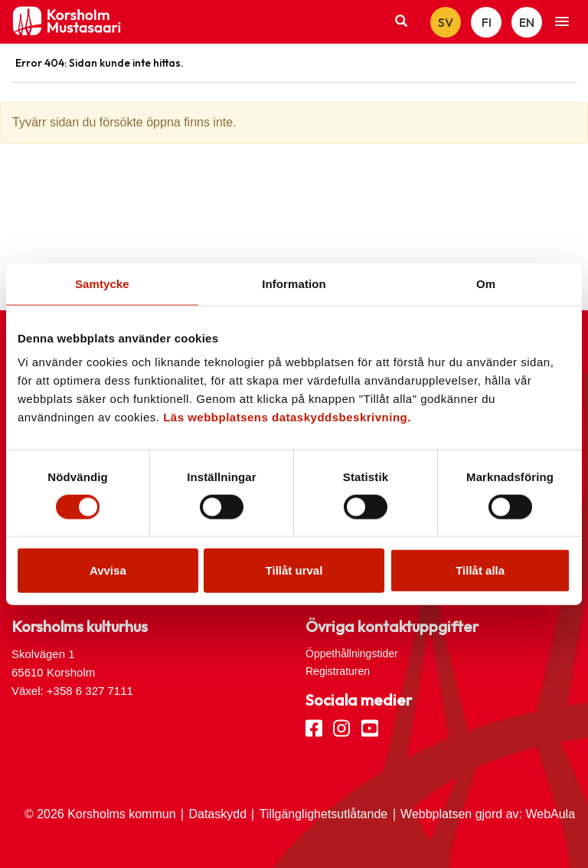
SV (446, 22)
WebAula (550, 814)
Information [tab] (294, 283)
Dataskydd (217, 814)
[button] (562, 22)
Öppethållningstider (352, 653)
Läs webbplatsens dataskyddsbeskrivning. (287, 417)
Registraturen (338, 671)
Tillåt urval (294, 570)
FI (487, 22)
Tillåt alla (480, 570)
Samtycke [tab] (102, 283)
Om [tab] (486, 283)
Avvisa (108, 570)
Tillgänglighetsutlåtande (324, 814)
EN (527, 22)
